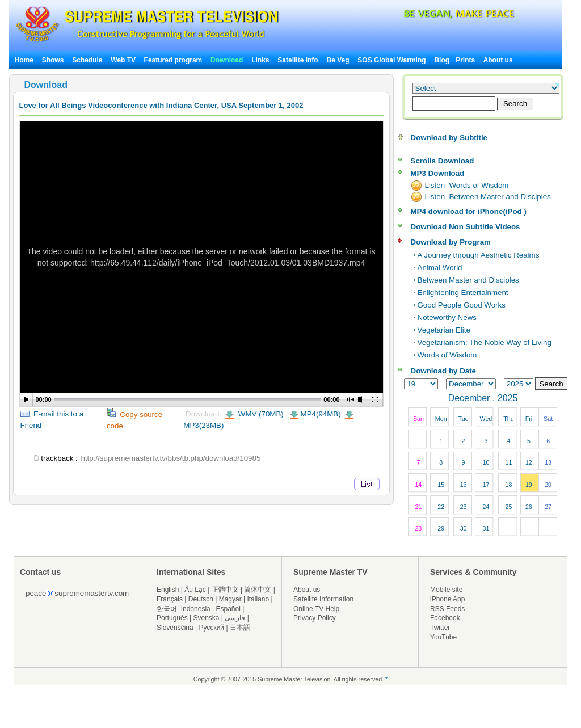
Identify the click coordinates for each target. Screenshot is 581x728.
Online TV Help (316, 609)
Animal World (440, 268)
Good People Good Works (462, 305)
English (168, 590)
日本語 (240, 628)
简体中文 (258, 590)
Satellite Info (298, 60)
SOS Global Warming (391, 60)
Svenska (207, 618)
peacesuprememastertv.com (77, 593)
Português (172, 618)
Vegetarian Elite (444, 330)
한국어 (167, 609)
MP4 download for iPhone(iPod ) (469, 211)
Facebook (445, 618)
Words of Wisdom (447, 355)
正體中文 (225, 590)
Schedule (87, 60)
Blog (442, 60)
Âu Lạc (195, 590)
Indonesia (196, 609)
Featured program (173, 60)
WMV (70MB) (260, 414)
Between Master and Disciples (468, 280)
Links (260, 60)
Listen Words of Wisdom (467, 185)
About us (498, 60)
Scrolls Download (443, 161)
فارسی (235, 618)
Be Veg (338, 60)
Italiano (258, 599)
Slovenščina (175, 628)
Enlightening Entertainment (463, 293)
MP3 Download (438, 173)
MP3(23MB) (203, 425)
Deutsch (201, 599)
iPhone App (447, 599)
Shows (53, 60)
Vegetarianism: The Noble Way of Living (485, 342)
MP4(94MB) (321, 414)
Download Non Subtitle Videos (466, 227)
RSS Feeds (447, 609)
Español (228, 609)
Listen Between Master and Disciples (488, 197)
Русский (212, 628)
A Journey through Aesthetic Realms (479, 255)
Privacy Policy (315, 618)
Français (170, 599)
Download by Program (451, 242)
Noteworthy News (447, 317)
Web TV (124, 60)
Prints (466, 60)
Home (24, 60)
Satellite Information (323, 599)
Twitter (440, 628)
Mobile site (446, 590)
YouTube (443, 637)
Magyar (230, 599)
